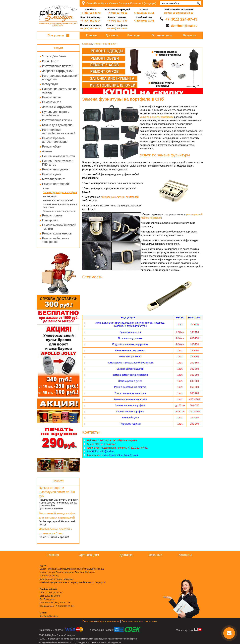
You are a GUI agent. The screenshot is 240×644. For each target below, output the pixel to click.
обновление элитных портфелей (120, 197)
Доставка (112, 35)
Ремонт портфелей (55, 184)
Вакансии (189, 35)
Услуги (58, 48)
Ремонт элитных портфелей (58, 200)
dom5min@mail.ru (184, 26)
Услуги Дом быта (54, 56)
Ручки (46, 188)
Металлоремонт (53, 179)
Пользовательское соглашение (140, 621)
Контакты (134, 35)
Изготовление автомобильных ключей (59, 132)
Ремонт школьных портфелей (59, 211)
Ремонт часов (52, 97)
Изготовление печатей (58, 66)
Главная (92, 35)
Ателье (47, 151)
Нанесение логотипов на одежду (59, 91)
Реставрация (50, 196)
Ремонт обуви (52, 147)
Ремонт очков (52, 102)
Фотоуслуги (50, 84)
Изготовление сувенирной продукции (60, 78)
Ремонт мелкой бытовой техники (59, 227)
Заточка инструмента (57, 107)
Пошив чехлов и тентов (58, 156)
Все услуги (58, 35)
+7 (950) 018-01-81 (144, 21)
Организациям (162, 35)
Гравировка (50, 220)
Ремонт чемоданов (55, 169)
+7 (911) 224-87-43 (90, 13)
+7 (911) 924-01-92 (117, 13)
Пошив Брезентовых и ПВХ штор (58, 163)
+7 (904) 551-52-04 (90, 21)
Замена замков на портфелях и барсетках (60, 206)
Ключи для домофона (57, 125)
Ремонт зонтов (52, 215)
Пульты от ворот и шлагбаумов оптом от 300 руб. (57, 492)
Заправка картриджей (57, 71)
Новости (58, 481)
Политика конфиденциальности (101, 621)
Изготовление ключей (57, 120)
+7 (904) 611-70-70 (117, 21)
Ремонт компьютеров (57, 233)
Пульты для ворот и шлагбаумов (56, 114)
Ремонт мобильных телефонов (56, 240)
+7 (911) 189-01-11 (144, 13)
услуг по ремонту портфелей (157, 117)
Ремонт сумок (52, 174)
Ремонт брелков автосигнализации (55, 140)
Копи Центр (50, 61)
